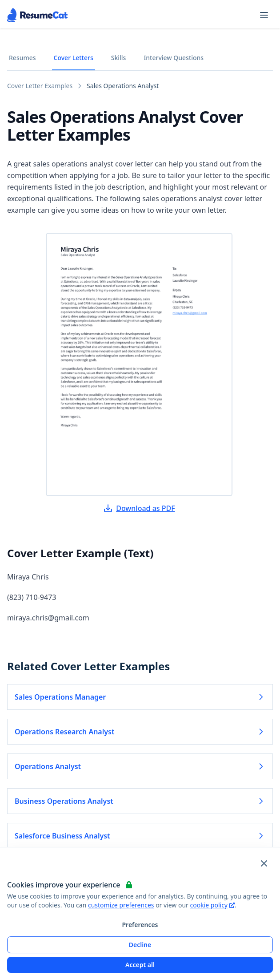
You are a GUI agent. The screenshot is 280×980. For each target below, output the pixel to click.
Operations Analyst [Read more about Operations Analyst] (140, 766)
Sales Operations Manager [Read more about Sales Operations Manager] (140, 697)
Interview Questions (174, 58)
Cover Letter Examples (40, 86)
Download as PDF (139, 508)
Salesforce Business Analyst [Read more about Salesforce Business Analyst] (140, 836)
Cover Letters (74, 58)
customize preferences (121, 905)
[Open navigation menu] (264, 15)
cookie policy (212, 905)
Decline (140, 945)
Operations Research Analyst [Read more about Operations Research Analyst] (140, 732)
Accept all (140, 965)
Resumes (22, 58)
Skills (119, 58)
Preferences (140, 925)
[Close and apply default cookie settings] (264, 863)
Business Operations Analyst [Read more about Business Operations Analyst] (140, 801)
